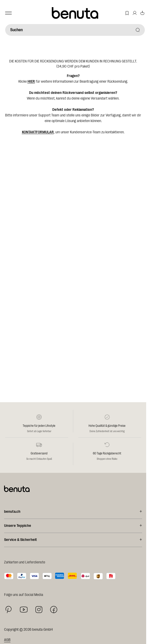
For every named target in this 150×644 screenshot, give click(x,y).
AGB (7, 640)
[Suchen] (75, 30)
